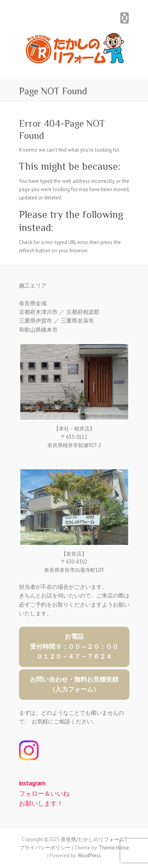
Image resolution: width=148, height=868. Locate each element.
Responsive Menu (125, 18)
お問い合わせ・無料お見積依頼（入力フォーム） (74, 684)
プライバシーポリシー (45, 848)
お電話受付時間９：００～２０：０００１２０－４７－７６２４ (74, 646)
